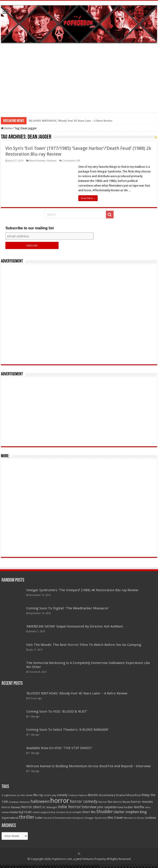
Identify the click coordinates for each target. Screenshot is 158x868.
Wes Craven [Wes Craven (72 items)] (115, 818)
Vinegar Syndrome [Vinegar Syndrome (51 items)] (96, 818)
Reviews (52, 161)
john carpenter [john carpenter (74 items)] (107, 807)
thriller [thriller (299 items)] (27, 817)
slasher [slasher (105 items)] (119, 812)
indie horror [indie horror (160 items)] (69, 807)
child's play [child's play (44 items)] (50, 795)
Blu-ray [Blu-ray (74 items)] (38, 795)
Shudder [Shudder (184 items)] (105, 812)
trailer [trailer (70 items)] (39, 818)
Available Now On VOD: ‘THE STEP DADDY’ (59, 748)
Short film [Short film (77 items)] (89, 812)
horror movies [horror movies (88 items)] (142, 802)
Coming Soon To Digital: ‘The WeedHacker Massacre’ (67, 608)
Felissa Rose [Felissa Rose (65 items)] (133, 795)
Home (6, 128)
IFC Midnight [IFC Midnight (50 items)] (50, 807)
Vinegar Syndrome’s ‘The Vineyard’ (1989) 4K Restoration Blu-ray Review (82, 590)
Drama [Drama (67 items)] (120, 795)
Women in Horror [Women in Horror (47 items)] (134, 818)
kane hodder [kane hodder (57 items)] (125, 807)
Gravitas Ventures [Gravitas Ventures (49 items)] (19, 802)
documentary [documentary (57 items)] (107, 795)
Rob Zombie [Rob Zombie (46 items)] (58, 812)
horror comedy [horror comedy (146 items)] (84, 801)
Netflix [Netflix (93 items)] (139, 807)
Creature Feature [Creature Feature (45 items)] (78, 795)
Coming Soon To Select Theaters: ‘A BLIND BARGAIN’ (67, 730)
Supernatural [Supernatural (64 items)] (10, 818)
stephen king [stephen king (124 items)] (136, 812)
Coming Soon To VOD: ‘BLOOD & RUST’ (57, 711)
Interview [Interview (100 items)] (89, 807)
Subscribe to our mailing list (30, 228)
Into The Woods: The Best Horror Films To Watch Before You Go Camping (84, 645)
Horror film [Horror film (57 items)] (105, 802)
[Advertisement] (79, 81)
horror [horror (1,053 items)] (60, 801)
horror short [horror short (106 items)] (31, 807)
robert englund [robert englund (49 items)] (41, 812)
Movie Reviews (37, 161)
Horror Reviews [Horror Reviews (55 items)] (11, 807)
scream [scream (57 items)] (77, 812)
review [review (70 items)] (14, 812)
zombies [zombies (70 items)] (151, 818)
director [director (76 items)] (93, 795)
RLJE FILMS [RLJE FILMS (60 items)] (25, 812)
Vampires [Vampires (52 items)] (78, 818)
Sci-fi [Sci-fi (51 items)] (69, 812)
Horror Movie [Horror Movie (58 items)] (122, 802)
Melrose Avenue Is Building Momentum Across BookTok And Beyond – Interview (88, 766)
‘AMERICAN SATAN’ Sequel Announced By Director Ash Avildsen (75, 626)
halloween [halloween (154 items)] (40, 801)
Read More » (88, 198)
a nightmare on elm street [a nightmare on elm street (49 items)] (17, 795)
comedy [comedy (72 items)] (62, 795)
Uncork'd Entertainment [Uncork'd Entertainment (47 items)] (57, 818)
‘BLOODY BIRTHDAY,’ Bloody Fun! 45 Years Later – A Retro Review (70, 121)
